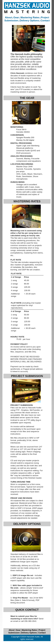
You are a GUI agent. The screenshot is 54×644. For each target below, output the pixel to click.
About (8, 18)
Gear (16, 18)
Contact (45, 21)
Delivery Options (29, 21)
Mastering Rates (30, 18)
